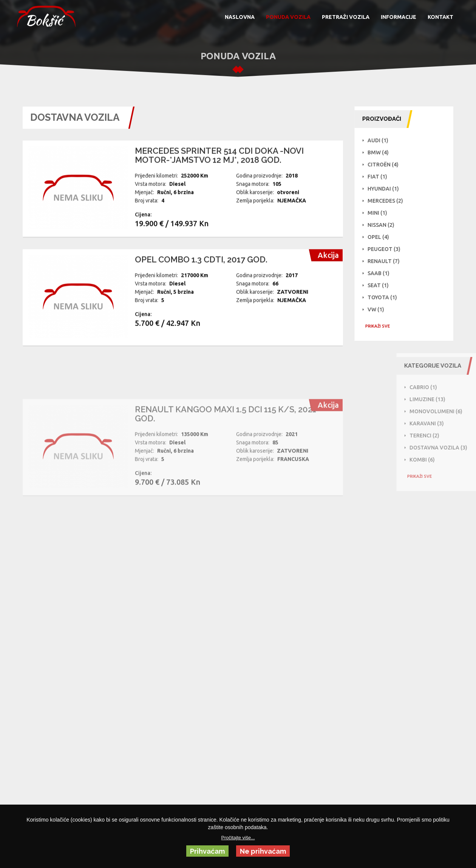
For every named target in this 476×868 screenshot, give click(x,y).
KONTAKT (440, 17)
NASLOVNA (240, 17)
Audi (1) (382, 140)
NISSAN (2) (385, 225)
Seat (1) (382, 285)
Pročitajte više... (238, 838)
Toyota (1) (386, 297)
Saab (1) (382, 273)
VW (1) (380, 309)
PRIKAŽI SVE (381, 326)
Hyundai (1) (387, 189)
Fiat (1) (381, 177)
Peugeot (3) (388, 249)
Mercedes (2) (389, 201)
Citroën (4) (387, 165)
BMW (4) (382, 152)
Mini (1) (381, 213)
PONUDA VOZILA (288, 17)
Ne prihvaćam (263, 851)
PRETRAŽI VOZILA (346, 17)
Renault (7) (387, 261)
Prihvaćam (207, 851)
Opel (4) (382, 237)
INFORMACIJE (399, 17)
